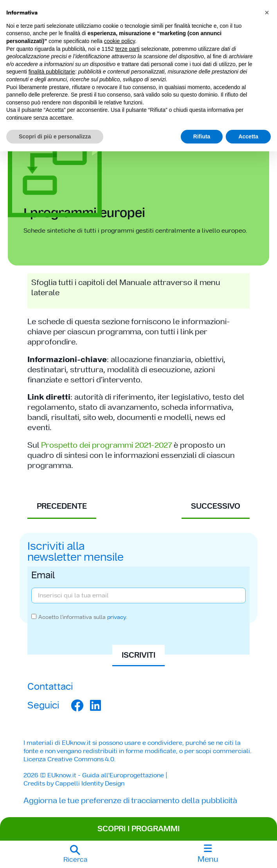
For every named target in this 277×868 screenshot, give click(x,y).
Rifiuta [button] (202, 136)
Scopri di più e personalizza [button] (55, 136)
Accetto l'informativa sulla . (83, 617)
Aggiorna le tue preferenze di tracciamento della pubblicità (130, 800)
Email (43, 576)
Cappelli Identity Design (90, 783)
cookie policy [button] (120, 41)
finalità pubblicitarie (52, 72)
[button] (75, 854)
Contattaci (50, 686)
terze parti (128, 49)
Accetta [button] (248, 136)
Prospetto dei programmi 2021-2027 (106, 445)
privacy (117, 617)
